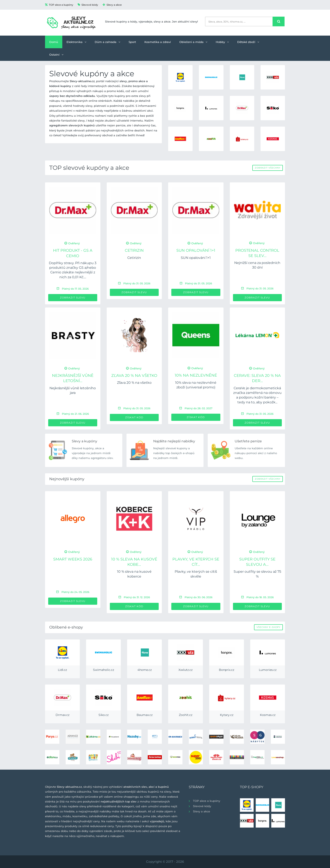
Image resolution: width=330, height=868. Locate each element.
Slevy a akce (112, 5)
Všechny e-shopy (268, 627)
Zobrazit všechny (268, 168)
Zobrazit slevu (73, 298)
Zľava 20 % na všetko (134, 376)
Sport (132, 42)
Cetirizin (134, 250)
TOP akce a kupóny (59, 5)
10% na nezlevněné (196, 375)
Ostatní (56, 55)
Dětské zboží (248, 42)
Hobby (222, 42)
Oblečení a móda (193, 42)
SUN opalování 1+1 (196, 250)
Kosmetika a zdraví (158, 42)
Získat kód (134, 417)
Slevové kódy (88, 5)
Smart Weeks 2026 (73, 559)
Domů (54, 42)
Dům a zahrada (107, 42)
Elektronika (76, 42)
